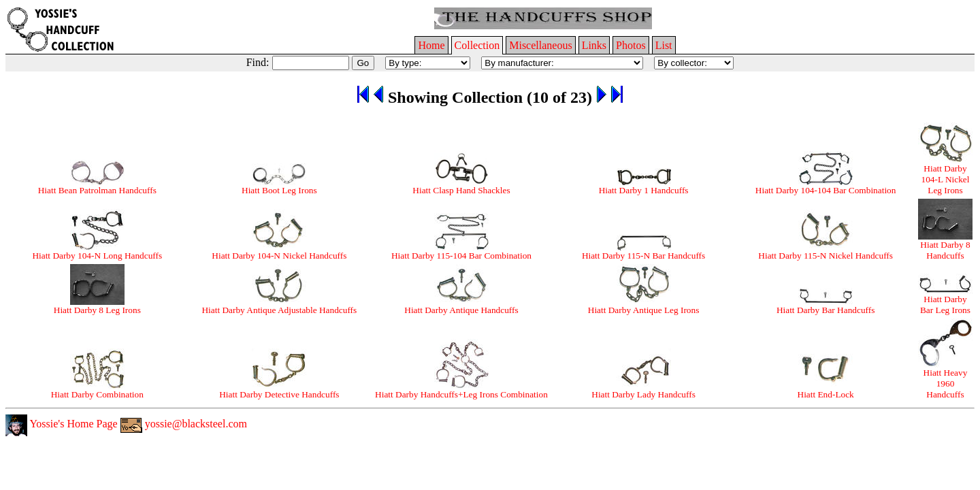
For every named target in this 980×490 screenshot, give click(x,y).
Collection (477, 45)
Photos (631, 45)
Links (594, 45)
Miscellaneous (540, 45)
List (664, 45)
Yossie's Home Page (62, 424)
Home (431, 45)
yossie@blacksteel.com (184, 424)
